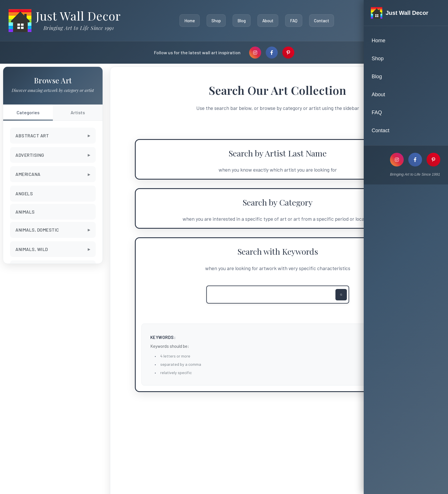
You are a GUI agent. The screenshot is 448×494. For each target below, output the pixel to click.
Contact (320, 21)
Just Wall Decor (78, 16)
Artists (78, 112)
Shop (215, 21)
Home (188, 21)
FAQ (292, 21)
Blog (240, 21)
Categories (28, 112)
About (266, 21)
